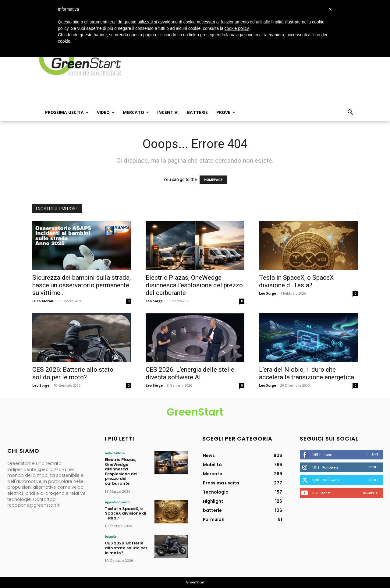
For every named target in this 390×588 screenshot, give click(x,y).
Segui (373, 467)
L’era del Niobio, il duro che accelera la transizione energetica (307, 373)
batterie (110, 537)
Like (375, 454)
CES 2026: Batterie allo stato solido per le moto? (73, 373)
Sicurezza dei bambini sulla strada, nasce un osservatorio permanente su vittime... (82, 285)
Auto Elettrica (115, 453)
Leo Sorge (154, 301)
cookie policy (237, 28)
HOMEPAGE (213, 180)
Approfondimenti (117, 502)
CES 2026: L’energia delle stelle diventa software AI (190, 373)
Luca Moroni (43, 301)
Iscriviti (371, 493)
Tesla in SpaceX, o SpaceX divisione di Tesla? (296, 281)
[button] (350, 112)
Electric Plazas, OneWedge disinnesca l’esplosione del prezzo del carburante (194, 285)
